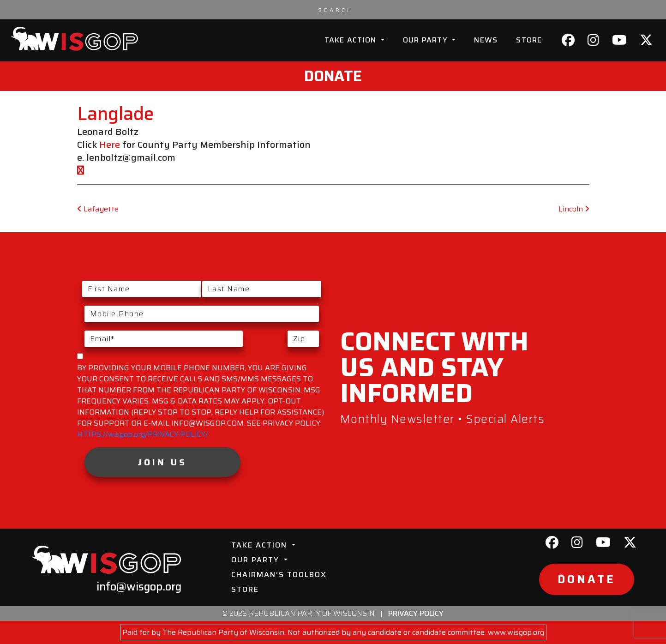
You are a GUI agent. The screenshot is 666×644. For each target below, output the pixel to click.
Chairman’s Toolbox (279, 575)
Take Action (352, 40)
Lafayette (98, 209)
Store (529, 40)
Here (110, 144)
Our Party (427, 40)
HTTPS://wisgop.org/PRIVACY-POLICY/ (143, 434)
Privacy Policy (416, 613)
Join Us (162, 462)
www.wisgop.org (516, 632)
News (486, 40)
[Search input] (336, 10)
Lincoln (574, 209)
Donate (333, 76)
